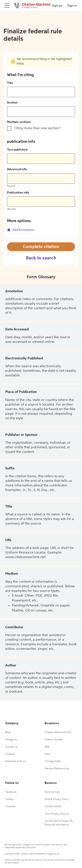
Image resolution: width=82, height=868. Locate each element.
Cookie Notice (53, 807)
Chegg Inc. (12, 740)
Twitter (9, 799)
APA (47, 747)
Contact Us (12, 747)
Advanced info (17, 169)
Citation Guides (54, 740)
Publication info (18, 193)
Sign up (57, 6)
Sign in (72, 6)
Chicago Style (53, 761)
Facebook (11, 792)
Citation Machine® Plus (58, 732)
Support (10, 754)
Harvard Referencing (57, 769)
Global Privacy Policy (57, 799)
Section (12, 103)
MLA (47, 754)
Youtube (10, 807)
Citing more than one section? (37, 128)
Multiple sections (19, 122)
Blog (8, 732)
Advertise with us (15, 761)
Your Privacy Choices (57, 814)
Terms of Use (52, 792)
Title (10, 83)
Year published (17, 150)
